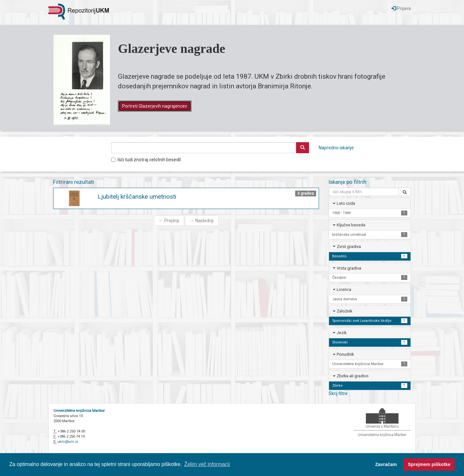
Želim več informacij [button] (207, 464)
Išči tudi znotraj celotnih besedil (146, 160)
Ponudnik (345, 354)
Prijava (401, 8)
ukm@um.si (68, 442)
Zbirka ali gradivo (353, 376)
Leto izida (346, 203)
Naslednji (202, 221)
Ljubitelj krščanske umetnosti (137, 197)
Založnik (344, 311)
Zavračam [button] (386, 464)
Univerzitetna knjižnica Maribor (79, 411)
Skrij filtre (338, 393)
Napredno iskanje (336, 148)
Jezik (342, 333)
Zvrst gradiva (349, 247)
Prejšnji (169, 221)
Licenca (344, 289)
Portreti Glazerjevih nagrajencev (155, 106)
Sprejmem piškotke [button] (429, 464)
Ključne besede (351, 225)
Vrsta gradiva (349, 268)
